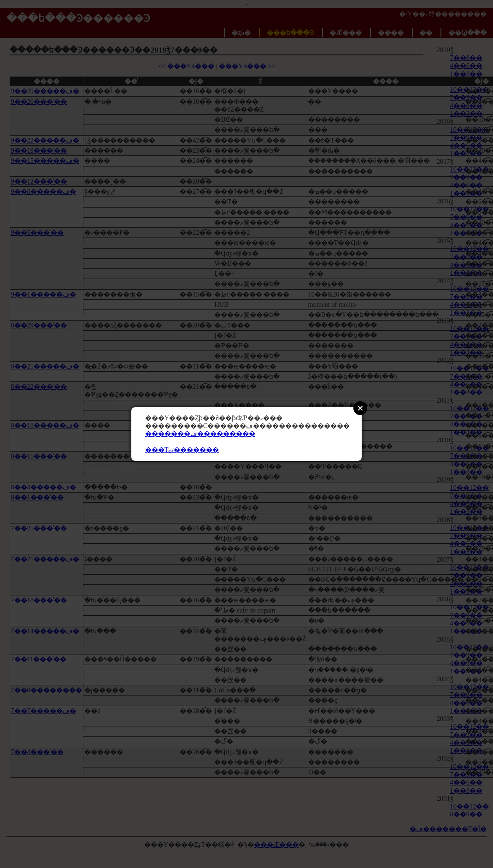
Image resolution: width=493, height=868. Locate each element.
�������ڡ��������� (200, 434)
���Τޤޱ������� (182, 450)
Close (360, 408)
